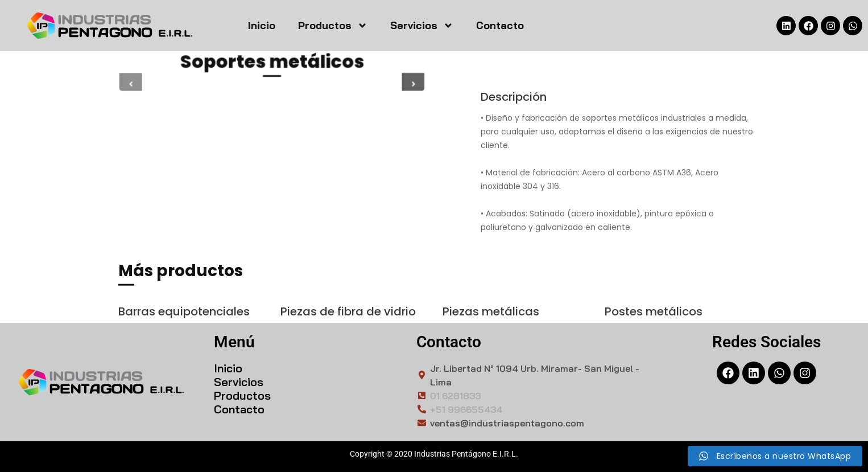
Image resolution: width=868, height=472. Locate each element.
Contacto (500, 25)
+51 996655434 (466, 409)
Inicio (262, 25)
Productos (333, 26)
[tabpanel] (272, 84)
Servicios (422, 26)
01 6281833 (455, 396)
